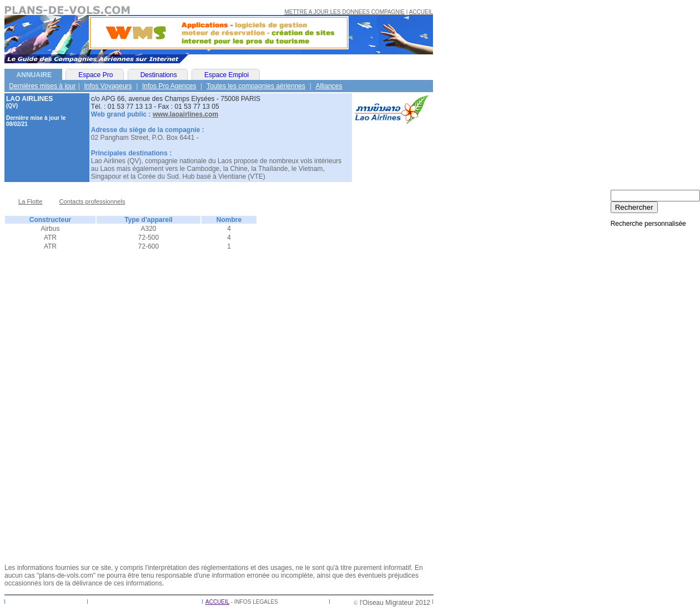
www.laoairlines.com (185, 114)
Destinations (159, 75)
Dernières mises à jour (42, 86)
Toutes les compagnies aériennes (256, 86)
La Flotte (30, 201)
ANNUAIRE (34, 75)
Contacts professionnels (92, 201)
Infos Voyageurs (108, 86)
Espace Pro (95, 75)
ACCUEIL (421, 12)
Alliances (329, 86)
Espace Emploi (226, 75)
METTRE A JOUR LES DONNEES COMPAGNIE (345, 12)
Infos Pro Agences (169, 86)
